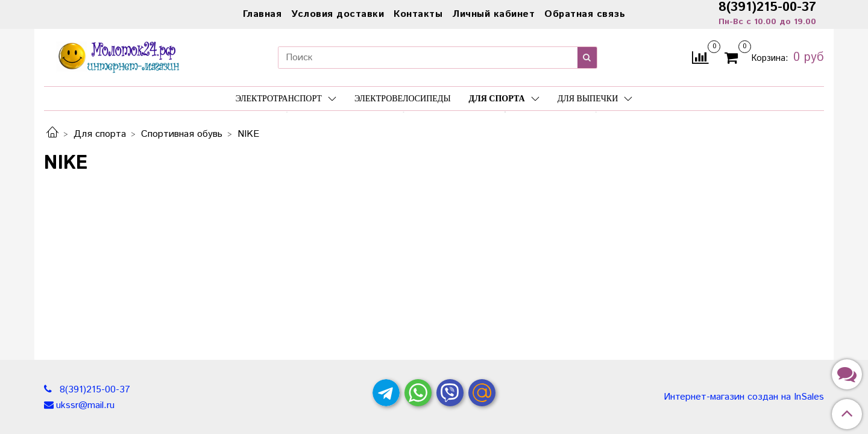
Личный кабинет (493, 14)
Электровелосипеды (403, 99)
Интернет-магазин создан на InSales (744, 397)
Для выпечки (595, 99)
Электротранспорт (286, 99)
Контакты (418, 14)
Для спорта (504, 99)
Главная (263, 14)
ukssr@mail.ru (85, 405)
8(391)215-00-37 (93, 390)
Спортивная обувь (182, 134)
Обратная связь (585, 14)
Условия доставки (338, 14)
